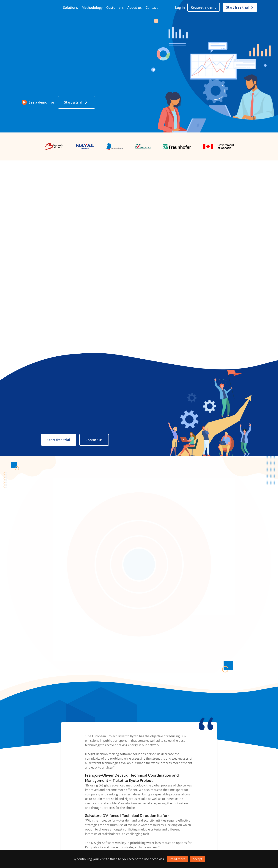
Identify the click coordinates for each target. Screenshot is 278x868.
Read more (178, 859)
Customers (115, 7)
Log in (180, 7)
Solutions (70, 7)
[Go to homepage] (40, 7)
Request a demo (204, 7)
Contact (152, 7)
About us (135, 7)
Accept (198, 859)
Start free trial (240, 7)
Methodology (92, 7)
